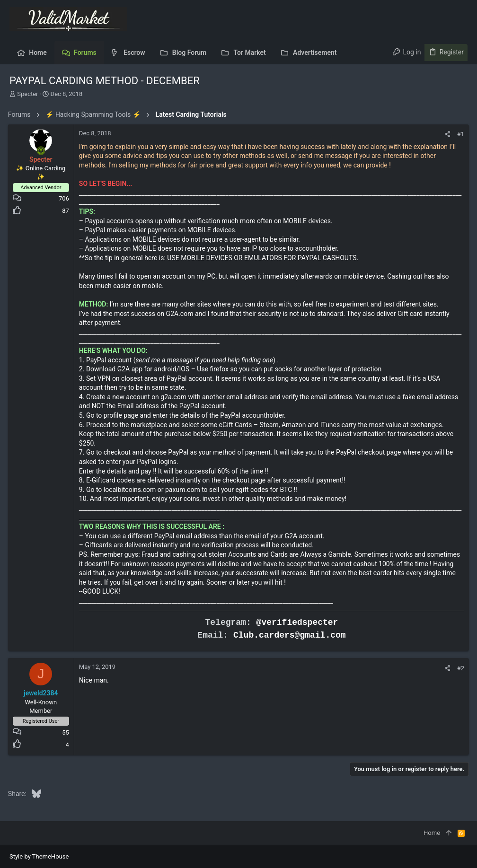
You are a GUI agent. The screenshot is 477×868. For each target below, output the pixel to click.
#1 (459, 134)
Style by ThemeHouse (39, 856)
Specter (27, 94)
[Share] (446, 134)
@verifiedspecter (297, 623)
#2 (459, 668)
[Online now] (43, 151)
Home (432, 833)
